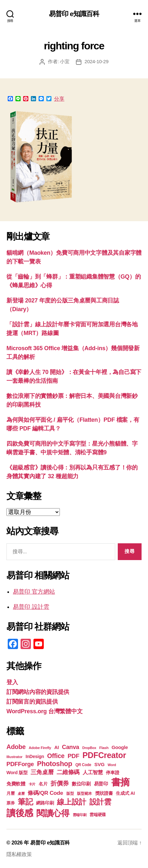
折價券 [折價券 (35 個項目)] (60, 783)
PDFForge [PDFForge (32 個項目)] (20, 764)
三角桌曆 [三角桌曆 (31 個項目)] (42, 772)
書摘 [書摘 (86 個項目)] (120, 782)
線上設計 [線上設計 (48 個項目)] (72, 802)
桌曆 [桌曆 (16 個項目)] (21, 794)
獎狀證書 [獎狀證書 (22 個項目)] (104, 793)
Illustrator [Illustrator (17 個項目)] (14, 757)
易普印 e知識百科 (74, 14)
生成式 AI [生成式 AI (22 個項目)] (125, 793)
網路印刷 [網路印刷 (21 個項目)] (45, 803)
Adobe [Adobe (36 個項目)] (16, 747)
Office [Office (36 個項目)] (56, 756)
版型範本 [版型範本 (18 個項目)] (84, 794)
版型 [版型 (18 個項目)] (70, 794)
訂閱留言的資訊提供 (32, 702)
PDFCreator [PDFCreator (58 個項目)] (104, 755)
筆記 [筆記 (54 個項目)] (25, 802)
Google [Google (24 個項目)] (120, 747)
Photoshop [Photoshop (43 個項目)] (55, 764)
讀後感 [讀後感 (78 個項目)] (20, 813)
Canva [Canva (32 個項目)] (70, 747)
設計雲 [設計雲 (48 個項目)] (100, 802)
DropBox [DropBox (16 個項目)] (89, 748)
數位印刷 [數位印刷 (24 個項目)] (81, 784)
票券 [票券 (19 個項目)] (10, 803)
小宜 (65, 61)
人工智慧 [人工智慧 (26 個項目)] (93, 772)
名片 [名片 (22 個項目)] (43, 784)
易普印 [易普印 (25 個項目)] (101, 784)
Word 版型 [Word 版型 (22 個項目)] (17, 773)
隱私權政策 (19, 854)
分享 (59, 99)
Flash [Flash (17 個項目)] (104, 748)
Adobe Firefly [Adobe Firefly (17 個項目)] (40, 748)
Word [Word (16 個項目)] (112, 765)
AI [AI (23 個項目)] (57, 747)
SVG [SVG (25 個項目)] (99, 764)
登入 (12, 682)
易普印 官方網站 (34, 592)
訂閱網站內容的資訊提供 (38, 692)
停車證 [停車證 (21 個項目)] (112, 773)
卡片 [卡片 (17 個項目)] (32, 784)
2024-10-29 (97, 61)
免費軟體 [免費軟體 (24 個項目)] (16, 784)
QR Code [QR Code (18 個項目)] (83, 765)
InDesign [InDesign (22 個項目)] (35, 756)
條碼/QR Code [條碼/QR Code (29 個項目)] (45, 793)
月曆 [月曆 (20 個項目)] (10, 793)
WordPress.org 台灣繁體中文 (44, 711)
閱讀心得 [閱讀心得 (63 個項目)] (53, 813)
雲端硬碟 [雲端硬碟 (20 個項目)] (98, 815)
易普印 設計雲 (31, 607)
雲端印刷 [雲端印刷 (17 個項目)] (80, 815)
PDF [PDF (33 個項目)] (73, 756)
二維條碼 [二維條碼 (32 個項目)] (68, 772)
